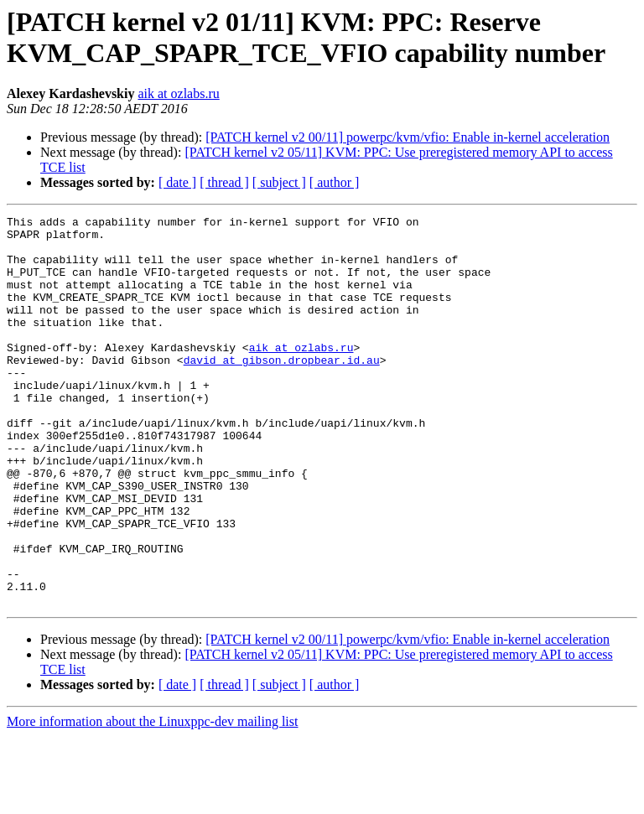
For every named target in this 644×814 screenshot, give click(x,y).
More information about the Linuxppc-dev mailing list (152, 799)
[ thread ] (224, 182)
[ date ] (177, 182)
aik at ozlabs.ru (178, 93)
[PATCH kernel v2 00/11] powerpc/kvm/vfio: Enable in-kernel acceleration (408, 137)
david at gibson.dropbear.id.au (282, 390)
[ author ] (335, 182)
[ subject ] (279, 182)
